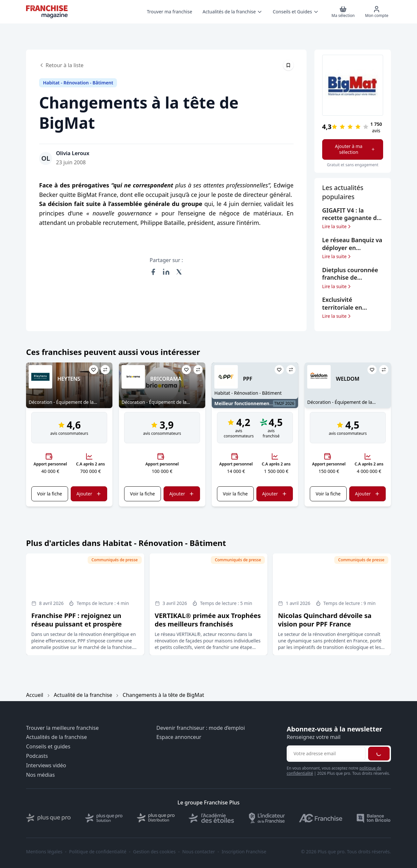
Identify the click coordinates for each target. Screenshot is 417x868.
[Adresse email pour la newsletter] (327, 754)
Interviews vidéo (46, 765)
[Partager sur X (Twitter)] (179, 272)
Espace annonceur (179, 737)
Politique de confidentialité (98, 852)
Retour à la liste (61, 65)
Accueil (35, 695)
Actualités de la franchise (57, 737)
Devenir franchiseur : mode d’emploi (201, 728)
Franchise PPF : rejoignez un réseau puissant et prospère (77, 620)
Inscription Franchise (244, 852)
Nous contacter (198, 852)
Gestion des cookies (154, 852)
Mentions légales (44, 852)
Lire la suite (337, 227)
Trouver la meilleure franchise (62, 728)
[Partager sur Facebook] (153, 272)
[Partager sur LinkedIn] (166, 272)
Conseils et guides (48, 747)
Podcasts (37, 756)
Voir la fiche (50, 494)
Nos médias (40, 775)
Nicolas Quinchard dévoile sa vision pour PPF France (325, 620)
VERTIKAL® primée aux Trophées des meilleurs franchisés (208, 620)
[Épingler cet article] (288, 65)
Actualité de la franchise (83, 695)
